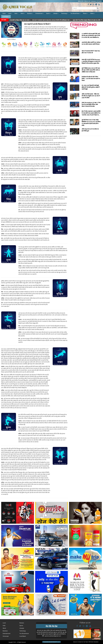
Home (4, 13)
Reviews (22, 623)
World (23, 13)
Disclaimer (96, 642)
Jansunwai (93, 1)
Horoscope (6, 636)
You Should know (24, 634)
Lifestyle (56, 13)
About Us (75, 642)
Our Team (86, 642)
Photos (85, 13)
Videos (93, 13)
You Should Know (75, 13)
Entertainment (40, 13)
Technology (65, 13)
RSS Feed (91, 642)
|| (55, 20)
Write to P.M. (81, 1)
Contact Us (81, 642)
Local (10, 13)
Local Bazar (6, 17)
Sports (48, 13)
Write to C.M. (87, 1)
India (16, 13)
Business (30, 13)
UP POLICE (99, 1)
